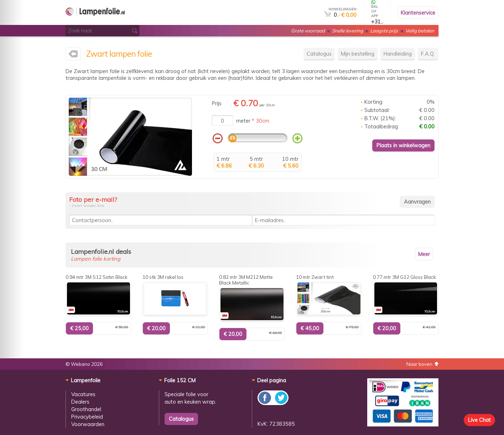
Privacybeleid (87, 417)
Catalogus (319, 54)
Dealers (80, 402)
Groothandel (86, 409)
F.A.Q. (428, 54)
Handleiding (398, 54)
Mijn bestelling (358, 54)
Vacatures (83, 394)
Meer (424, 254)
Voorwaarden (88, 424)
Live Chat (479, 420)
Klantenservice (418, 13)
